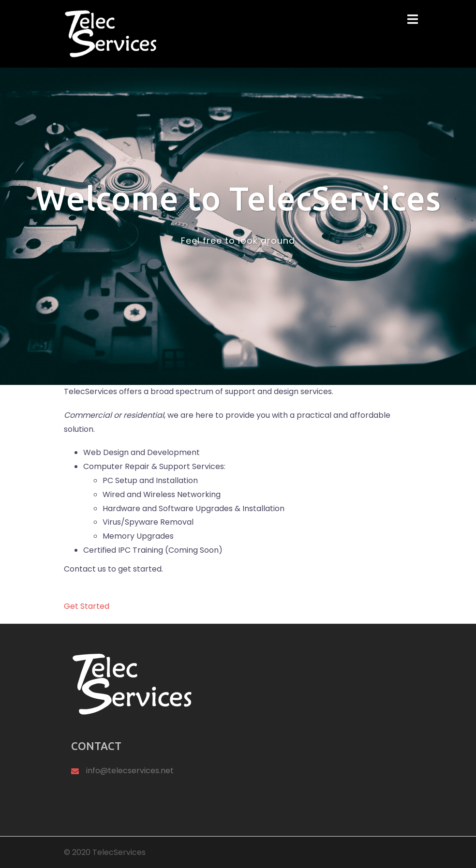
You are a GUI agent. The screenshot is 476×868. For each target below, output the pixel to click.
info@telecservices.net (130, 771)
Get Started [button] (87, 606)
